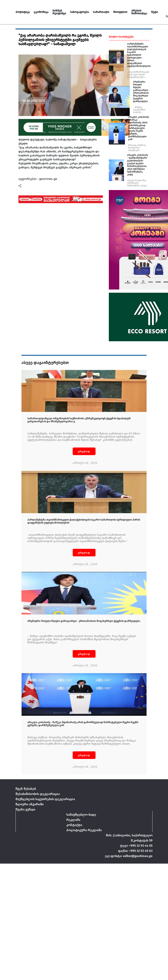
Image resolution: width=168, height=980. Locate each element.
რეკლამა (73, 820)
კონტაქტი (74, 825)
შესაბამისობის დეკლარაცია (38, 794)
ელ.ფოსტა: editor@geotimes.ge (129, 856)
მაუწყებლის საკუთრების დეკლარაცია (45, 799)
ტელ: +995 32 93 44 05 (136, 846)
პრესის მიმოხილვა (139, 12)
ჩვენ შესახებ (26, 789)
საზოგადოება (80, 12)
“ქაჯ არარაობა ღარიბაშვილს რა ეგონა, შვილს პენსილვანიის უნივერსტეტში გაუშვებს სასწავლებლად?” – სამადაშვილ (60, 40)
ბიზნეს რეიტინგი (59, 12)
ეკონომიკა (41, 12)
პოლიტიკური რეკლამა (84, 830)
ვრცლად (84, 451)
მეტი (154, 12)
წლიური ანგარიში (30, 804)
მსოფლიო (120, 12)
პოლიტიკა (23, 12)
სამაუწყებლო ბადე (81, 815)
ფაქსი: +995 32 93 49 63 (135, 851)
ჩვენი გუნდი (25, 809)
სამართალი (101, 12)
